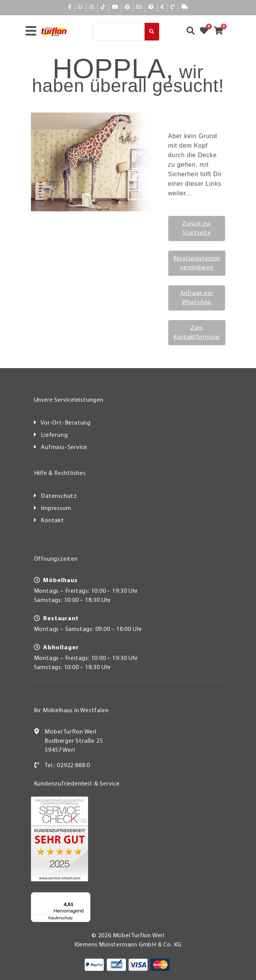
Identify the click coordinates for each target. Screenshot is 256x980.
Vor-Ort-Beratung (66, 423)
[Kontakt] (173, 8)
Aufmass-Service (64, 447)
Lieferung (54, 435)
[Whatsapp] (80, 7)
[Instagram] (92, 7)
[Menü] (86, 897)
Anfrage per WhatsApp (197, 298)
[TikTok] (103, 7)
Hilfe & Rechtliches (60, 473)
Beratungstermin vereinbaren (197, 263)
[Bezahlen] (162, 8)
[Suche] (119, 32)
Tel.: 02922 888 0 (67, 766)
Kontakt (52, 521)
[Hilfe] (151, 8)
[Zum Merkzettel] (206, 32)
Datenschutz (59, 496)
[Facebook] (70, 7)
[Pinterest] (127, 7)
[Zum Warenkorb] (221, 32)
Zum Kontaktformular (197, 333)
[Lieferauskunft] (185, 8)
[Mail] (139, 7)
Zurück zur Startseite (197, 229)
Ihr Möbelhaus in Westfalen (71, 711)
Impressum (56, 509)
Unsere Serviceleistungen (69, 400)
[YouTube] (115, 7)
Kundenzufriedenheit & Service (77, 784)
